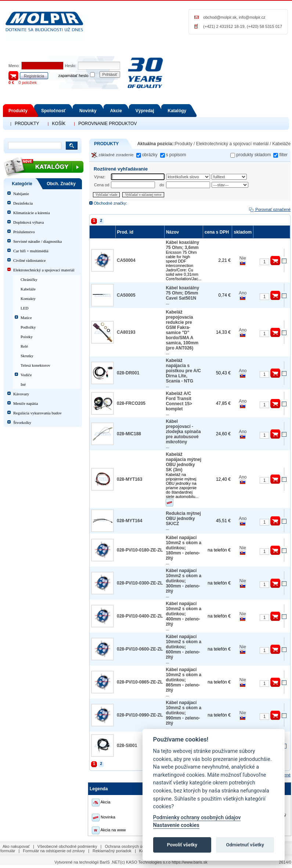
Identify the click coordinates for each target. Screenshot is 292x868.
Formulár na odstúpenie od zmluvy (54, 851)
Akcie (116, 111)
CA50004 (126, 260)
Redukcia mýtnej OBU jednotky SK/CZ (183, 519)
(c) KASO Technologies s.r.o (145, 862)
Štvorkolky (22, 422)
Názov (173, 232)
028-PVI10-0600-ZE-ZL (140, 649)
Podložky (28, 327)
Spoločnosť (53, 111)
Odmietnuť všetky (245, 845)
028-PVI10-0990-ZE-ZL (140, 715)
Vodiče (26, 375)
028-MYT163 (129, 479)
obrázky (150, 155)
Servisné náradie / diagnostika (37, 241)
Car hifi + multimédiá (31, 251)
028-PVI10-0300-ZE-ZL (140, 583)
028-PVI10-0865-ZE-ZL (140, 682)
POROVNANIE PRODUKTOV (107, 124)
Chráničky (29, 279)
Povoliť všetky (182, 845)
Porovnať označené (269, 209)
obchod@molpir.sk (220, 17)
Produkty (18, 111)
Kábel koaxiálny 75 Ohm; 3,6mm (182, 245)
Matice (26, 318)
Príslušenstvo (24, 232)
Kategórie (22, 184)
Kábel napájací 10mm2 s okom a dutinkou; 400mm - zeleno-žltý (183, 614)
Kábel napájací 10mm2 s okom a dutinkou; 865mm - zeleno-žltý (183, 680)
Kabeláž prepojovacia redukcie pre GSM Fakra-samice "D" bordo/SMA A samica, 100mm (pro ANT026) (182, 330)
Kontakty (28, 299)
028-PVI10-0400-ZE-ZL (140, 616)
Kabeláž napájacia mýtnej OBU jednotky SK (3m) (183, 462)
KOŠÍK (59, 124)
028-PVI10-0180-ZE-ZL (140, 550)
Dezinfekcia (23, 203)
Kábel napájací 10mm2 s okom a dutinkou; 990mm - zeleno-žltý (183, 713)
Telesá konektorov (35, 365)
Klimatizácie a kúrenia (32, 213)
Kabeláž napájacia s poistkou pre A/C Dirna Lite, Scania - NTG (183, 371)
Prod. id (126, 232)
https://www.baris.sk (189, 862)
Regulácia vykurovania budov (37, 413)
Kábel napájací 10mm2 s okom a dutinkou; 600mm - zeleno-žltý (183, 647)
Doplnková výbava (28, 222)
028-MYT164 (129, 521)
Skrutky (27, 356)
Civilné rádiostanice (29, 260)
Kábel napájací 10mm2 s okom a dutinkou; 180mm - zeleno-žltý (183, 548)
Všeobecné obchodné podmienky (67, 846)
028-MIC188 (129, 434)
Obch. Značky (61, 184)
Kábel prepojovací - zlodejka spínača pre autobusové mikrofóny (183, 432)
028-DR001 (128, 373)
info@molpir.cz (252, 17)
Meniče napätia (26, 403)
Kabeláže (28, 289)
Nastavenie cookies (176, 825)
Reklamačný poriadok (112, 851)
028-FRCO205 (131, 403)
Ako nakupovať (16, 846)
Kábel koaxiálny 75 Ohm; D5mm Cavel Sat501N (182, 293)
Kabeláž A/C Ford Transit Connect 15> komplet (179, 401)
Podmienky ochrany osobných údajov (197, 818)
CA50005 (126, 295)
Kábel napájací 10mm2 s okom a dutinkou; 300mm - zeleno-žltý (183, 581)
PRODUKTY (27, 124)
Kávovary (21, 394)
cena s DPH (217, 232)
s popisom (176, 155)
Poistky (27, 337)
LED (24, 308)
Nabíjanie (21, 194)
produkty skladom (253, 155)
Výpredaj (145, 111)
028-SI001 (127, 746)
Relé (24, 346)
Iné (23, 384)
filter (283, 155)
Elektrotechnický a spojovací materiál (44, 270)
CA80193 (126, 332)
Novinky (88, 111)
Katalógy (177, 111)
